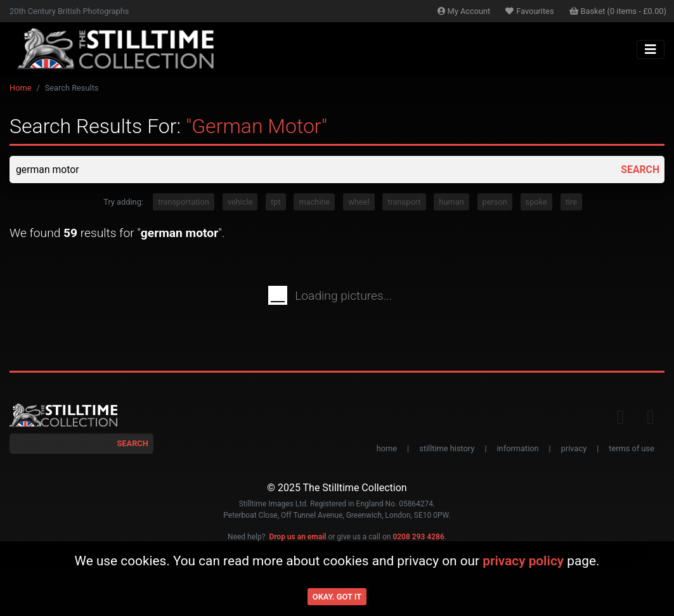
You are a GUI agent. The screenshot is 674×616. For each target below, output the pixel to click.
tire (571, 202)
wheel (359, 202)
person (495, 202)
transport (404, 202)
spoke (536, 202)
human (451, 202)
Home (20, 88)
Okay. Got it (337, 597)
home (387, 449)
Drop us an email (297, 537)
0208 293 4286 (418, 537)
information (518, 449)
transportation (184, 202)
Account (464, 11)
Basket (618, 11)
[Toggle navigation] (651, 49)
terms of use (632, 449)
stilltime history (447, 449)
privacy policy (523, 561)
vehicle (240, 202)
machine (314, 202)
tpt (276, 202)
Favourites (529, 11)
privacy (574, 449)
